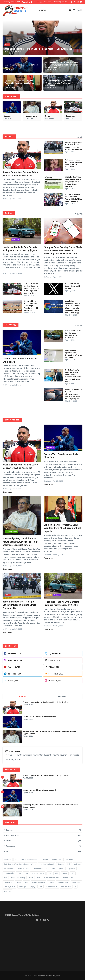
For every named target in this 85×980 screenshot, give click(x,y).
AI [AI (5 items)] (16, 860)
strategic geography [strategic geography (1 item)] (27, 887)
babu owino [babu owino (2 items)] (56, 860)
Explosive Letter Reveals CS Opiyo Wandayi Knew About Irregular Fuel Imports (20, 83)
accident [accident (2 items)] (8, 860)
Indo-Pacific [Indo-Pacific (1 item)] (9, 873)
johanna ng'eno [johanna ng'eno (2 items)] (38, 873)
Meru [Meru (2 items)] (31, 878)
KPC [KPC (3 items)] (6, 878)
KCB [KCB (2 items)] (57, 873)
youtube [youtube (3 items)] (7, 891)
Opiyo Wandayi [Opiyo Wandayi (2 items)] (38, 882)
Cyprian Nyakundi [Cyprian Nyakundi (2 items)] (47, 864)
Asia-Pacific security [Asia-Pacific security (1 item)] (28, 860)
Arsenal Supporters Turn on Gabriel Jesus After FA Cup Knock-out (38, 49)
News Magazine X (55, 975)
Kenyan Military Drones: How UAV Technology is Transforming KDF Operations (31, 306)
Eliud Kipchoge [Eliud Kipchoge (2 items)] (24, 869)
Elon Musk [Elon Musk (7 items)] (38, 869)
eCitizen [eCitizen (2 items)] (78, 864)
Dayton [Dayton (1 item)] (61, 864)
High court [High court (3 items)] (71, 869)
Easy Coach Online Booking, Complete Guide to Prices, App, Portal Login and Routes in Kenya (32, 288)
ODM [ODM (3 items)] (19, 882)
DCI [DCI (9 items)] (69, 864)
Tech (8, 240)
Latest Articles (12, 420)
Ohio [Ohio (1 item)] (26, 882)
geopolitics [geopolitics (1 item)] (51, 869)
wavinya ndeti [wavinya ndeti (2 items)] (52, 887)
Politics (9, 213)
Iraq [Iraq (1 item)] (26, 873)
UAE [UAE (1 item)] (41, 887)
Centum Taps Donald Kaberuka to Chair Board (39, 717)
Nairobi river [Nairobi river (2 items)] (67, 878)
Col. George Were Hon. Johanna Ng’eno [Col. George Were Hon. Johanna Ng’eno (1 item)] (20, 864)
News (7, 45)
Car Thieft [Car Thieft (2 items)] (69, 860)
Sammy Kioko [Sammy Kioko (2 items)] (9, 887)
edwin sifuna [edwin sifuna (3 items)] (9, 869)
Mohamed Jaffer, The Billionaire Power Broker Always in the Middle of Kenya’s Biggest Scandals (62, 65)
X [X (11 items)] (76, 887)
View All (79, 137)
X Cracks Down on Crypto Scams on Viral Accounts (74, 286)
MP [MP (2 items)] (38, 878)
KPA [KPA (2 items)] (73, 873)
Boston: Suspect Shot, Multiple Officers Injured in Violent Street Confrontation (59, 83)
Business (9, 137)
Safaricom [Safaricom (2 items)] (76, 882)
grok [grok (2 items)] (61, 869)
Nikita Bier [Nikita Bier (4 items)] (8, 882)
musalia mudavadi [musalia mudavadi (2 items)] (51, 878)
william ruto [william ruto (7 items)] (66, 887)
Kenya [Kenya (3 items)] (65, 873)
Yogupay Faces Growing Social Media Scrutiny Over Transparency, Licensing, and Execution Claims (63, 250)
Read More (7, 492)
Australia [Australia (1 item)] (44, 860)
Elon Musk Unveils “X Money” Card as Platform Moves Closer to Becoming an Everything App (73, 394)
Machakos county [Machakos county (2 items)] (18, 878)
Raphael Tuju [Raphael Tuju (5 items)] (63, 882)
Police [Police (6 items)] (51, 882)
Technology (11, 325)
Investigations (11, 532)
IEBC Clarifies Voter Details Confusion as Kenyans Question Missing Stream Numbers (73, 182)
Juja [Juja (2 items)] (49, 873)
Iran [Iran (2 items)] (19, 873)
